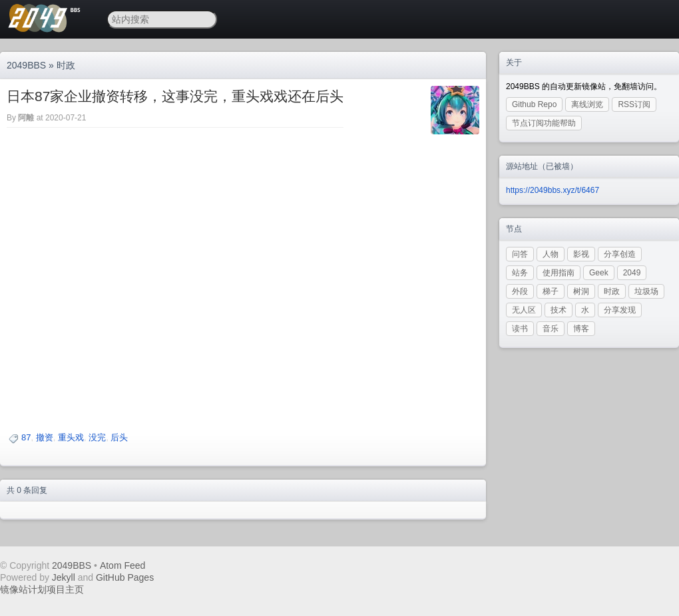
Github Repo (534, 104)
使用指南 (559, 273)
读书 (520, 329)
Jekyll (64, 577)
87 (26, 437)
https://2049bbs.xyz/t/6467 (553, 190)
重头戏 (71, 437)
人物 (551, 254)
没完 (97, 437)
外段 (520, 291)
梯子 (551, 291)
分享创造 (620, 254)
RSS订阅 (634, 104)
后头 (119, 437)
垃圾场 (646, 291)
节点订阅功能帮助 (544, 123)
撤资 (45, 437)
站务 (520, 273)
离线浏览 (587, 104)
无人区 (524, 310)
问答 (520, 254)
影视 (581, 254)
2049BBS (26, 65)
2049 (632, 273)
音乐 (551, 329)
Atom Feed (122, 565)
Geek (599, 273)
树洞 (581, 291)
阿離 (26, 118)
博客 (581, 329)
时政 (66, 65)
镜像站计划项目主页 (42, 589)
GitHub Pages (125, 577)
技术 (559, 310)
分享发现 (620, 310)
